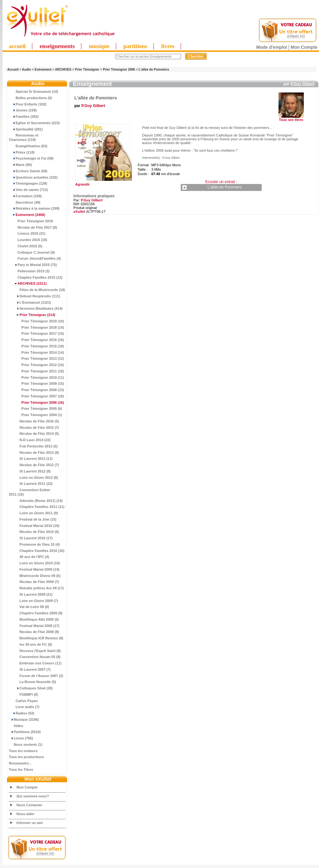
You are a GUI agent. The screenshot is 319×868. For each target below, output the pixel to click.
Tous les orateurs (23, 751)
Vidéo (16, 726)
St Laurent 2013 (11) (31, 459)
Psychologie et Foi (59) (31, 158)
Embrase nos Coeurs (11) (35, 663)
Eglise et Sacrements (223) (34, 123)
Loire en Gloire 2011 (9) (33, 513)
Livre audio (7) (24, 707)
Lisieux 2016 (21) (27, 233)
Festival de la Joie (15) (33, 519)
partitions (135, 46)
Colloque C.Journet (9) (32, 252)
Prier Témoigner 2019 (31, 221)
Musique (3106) (24, 719)
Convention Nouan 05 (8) (35, 657)
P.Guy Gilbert (302, 84)
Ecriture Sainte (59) (28, 171)
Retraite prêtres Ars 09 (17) (36, 588)
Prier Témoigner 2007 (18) (36, 396)
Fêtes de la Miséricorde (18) (37, 290)
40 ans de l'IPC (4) (29, 557)
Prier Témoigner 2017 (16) (36, 333)
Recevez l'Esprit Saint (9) (35, 651)
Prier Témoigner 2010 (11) (36, 377)
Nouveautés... (20, 763)
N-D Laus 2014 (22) (30, 440)
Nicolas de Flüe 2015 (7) (34, 428)
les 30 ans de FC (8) (30, 644)
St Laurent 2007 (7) (30, 669)
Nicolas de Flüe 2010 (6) (34, 532)
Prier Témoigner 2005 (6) (35, 409)
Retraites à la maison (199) (34, 208)
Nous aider (25, 814)
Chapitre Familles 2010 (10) (37, 551)
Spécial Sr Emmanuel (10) (34, 92)
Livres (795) (21, 738)
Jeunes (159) (23, 110)
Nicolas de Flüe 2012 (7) (34, 465)
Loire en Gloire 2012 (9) (33, 478)
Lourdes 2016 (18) (28, 240)
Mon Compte (304, 47)
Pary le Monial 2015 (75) (33, 265)
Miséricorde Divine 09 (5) (35, 576)
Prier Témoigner (87, 70)
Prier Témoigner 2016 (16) (36, 340)
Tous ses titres (291, 120)
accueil (17, 46)
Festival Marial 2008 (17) (34, 626)
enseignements (57, 46)
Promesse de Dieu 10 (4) (34, 544)
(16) (36, 402)
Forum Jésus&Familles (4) (35, 258)
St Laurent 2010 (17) (31, 538)
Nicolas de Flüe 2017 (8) (33, 227)
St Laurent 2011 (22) (31, 484)
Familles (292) (24, 117)
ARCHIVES (63, 70)
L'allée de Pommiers (154, 70)
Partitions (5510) (25, 732)
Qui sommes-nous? (33, 796)
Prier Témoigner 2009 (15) (36, 383)
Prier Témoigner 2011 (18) (36, 371)
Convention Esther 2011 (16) (30, 492)
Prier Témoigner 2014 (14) (36, 352)
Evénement (43, 70)
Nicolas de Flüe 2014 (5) (34, 434)
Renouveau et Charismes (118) (24, 137)
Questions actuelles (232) (33, 177)
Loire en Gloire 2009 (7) (33, 601)
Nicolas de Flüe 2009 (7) (34, 582)
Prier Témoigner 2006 (119, 70)
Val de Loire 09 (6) (29, 607)
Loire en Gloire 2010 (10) (34, 563)
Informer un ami (30, 823)
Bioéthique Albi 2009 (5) (34, 619)
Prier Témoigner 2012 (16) (36, 365)
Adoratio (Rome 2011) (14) (36, 501)
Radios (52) (22, 713)
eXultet (79, 212)
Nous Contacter (29, 805)
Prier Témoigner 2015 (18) (36, 346)
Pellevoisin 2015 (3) (29, 271)
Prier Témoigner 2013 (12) (36, 358)
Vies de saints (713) (28, 190)
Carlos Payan (23, 701)
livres (168, 46)
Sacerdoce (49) (25, 202)
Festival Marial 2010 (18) (34, 526)
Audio (27, 70)
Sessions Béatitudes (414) (36, 308)
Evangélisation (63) (28, 146)
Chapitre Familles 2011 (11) (37, 507)
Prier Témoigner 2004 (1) (35, 415)
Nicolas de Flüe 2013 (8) (34, 453)
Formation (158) (25, 196)
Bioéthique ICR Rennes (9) (36, 638)
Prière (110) (22, 152)
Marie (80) (20, 165)
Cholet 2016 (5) (26, 246)
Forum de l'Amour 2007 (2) (36, 676)
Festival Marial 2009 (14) (34, 569)
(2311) (28, 283)
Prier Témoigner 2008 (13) (36, 390)
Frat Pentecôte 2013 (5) (33, 446)
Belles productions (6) (31, 98)
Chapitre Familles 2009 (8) (36, 613)
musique (99, 46)
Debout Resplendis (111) (34, 296)
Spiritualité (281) (26, 129)
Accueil (13, 70)
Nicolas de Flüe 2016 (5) (34, 421)
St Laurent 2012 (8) (30, 471)
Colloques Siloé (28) (31, 688)
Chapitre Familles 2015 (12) (36, 277)
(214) (32, 315)
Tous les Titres (21, 770)
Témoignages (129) (28, 183)
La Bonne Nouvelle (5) (32, 682)
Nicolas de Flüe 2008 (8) (34, 632)
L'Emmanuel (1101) (30, 302)
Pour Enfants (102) (28, 104)
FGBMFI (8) (23, 694)
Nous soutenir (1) (26, 744)
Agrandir (103, 183)
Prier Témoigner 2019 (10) (36, 321)
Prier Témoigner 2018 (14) (36, 327)
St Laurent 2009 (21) (31, 594)
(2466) (27, 215)
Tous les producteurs (26, 757)
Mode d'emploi (272, 47)
